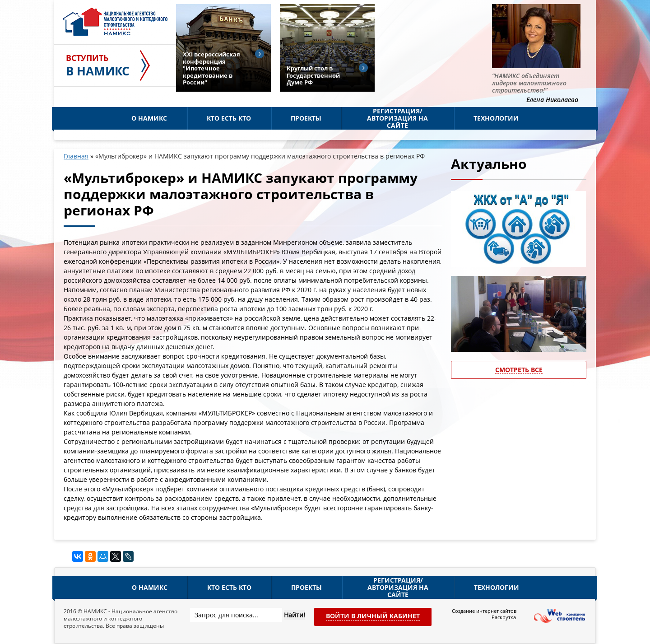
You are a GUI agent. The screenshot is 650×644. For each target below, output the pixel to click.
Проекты (306, 118)
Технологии (496, 118)
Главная (76, 156)
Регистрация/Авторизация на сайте (397, 118)
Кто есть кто (229, 118)
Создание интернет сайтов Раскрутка (484, 614)
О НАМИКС (149, 118)
